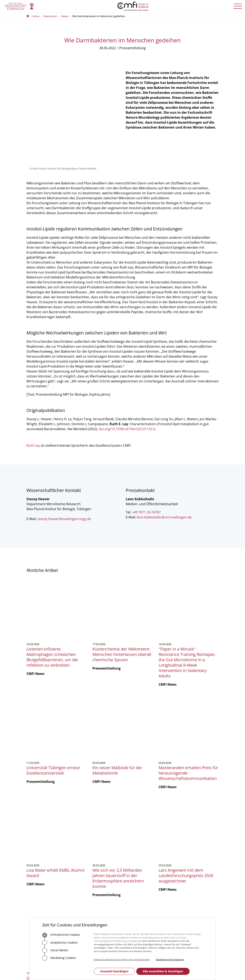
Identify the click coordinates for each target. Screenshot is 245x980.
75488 (100, 836)
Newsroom (50, 16)
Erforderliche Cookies (61, 935)
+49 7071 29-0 (39, 842)
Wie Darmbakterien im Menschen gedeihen (99, 16)
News (65, 16)
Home (35, 16)
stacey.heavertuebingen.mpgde (64, 476)
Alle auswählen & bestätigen (163, 971)
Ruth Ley (33, 403)
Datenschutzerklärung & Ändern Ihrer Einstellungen (122, 959)
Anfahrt (88, 867)
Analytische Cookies (60, 943)
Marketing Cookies (59, 958)
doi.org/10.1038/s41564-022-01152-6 (127, 386)
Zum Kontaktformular (98, 855)
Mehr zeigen (122, 773)
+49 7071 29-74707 (146, 470)
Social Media (55, 950)
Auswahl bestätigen (114, 971)
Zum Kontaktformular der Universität (40, 848)
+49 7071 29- (88, 836)
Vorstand (131, 836)
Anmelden (189, 846)
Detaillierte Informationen (170, 959)
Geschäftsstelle (135, 825)
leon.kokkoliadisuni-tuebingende (164, 475)
